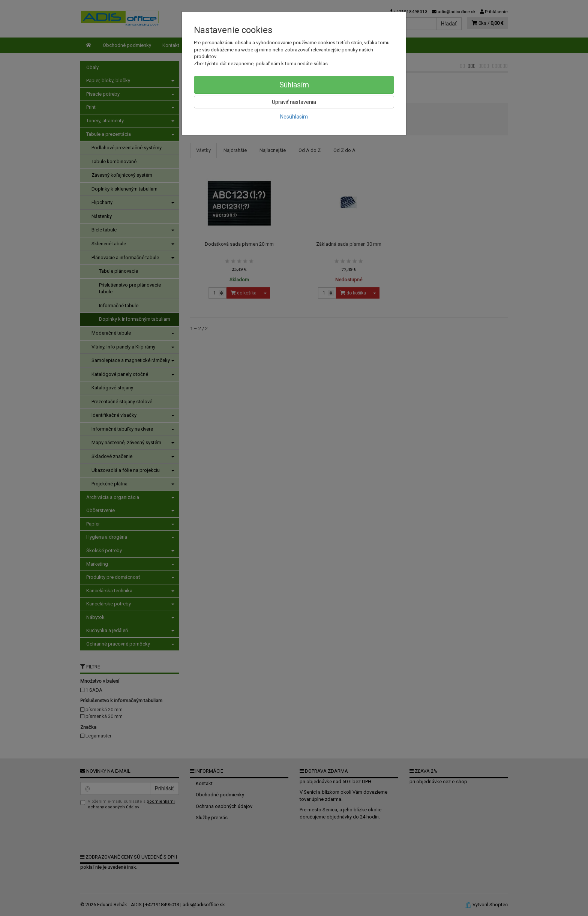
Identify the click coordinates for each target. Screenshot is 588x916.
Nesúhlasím (294, 117)
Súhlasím (294, 85)
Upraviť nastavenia (294, 102)
